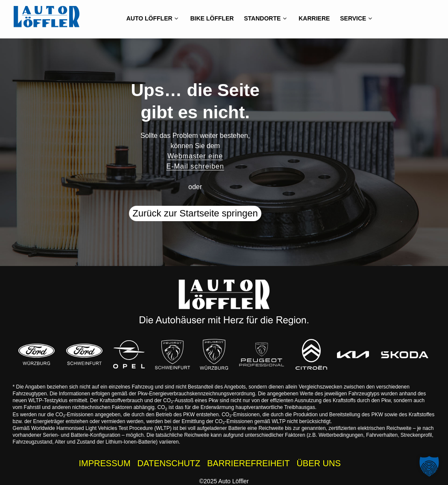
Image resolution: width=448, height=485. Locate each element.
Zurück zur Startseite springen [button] (195, 213)
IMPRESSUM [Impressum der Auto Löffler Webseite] (104, 463)
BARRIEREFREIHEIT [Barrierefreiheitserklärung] (248, 463)
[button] (429, 466)
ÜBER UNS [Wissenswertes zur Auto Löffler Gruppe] (318, 463)
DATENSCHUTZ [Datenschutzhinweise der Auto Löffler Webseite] (169, 463)
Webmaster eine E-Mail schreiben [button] (195, 161)
